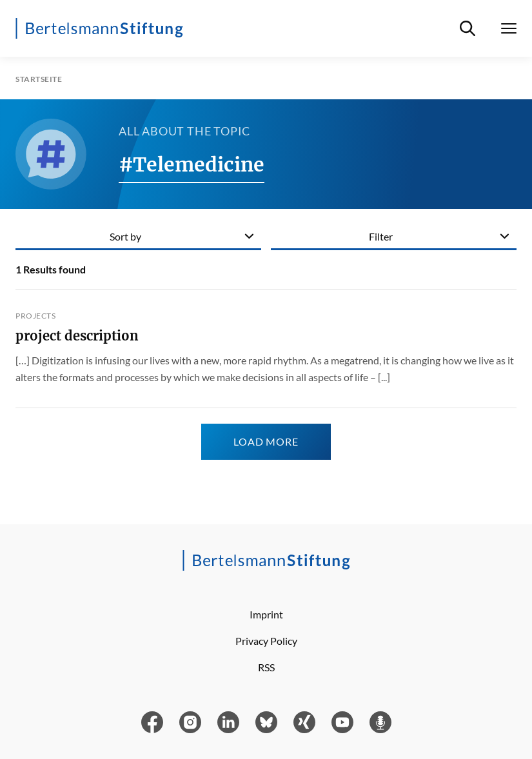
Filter (381, 236)
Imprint (266, 614)
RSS (266, 667)
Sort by (125, 236)
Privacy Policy (266, 641)
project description (77, 336)
